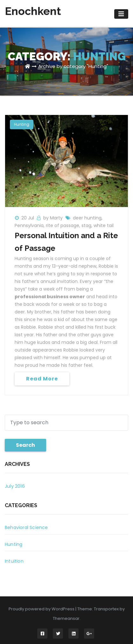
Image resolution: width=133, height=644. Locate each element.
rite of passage (63, 225)
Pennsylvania (29, 225)
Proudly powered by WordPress (42, 609)
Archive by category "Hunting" (73, 66)
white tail (104, 225)
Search (25, 445)
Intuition (14, 561)
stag (86, 225)
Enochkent (33, 11)
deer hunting (87, 218)
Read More (42, 379)
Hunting (22, 124)
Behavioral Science (26, 527)
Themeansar (66, 618)
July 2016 (15, 486)
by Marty (54, 218)
